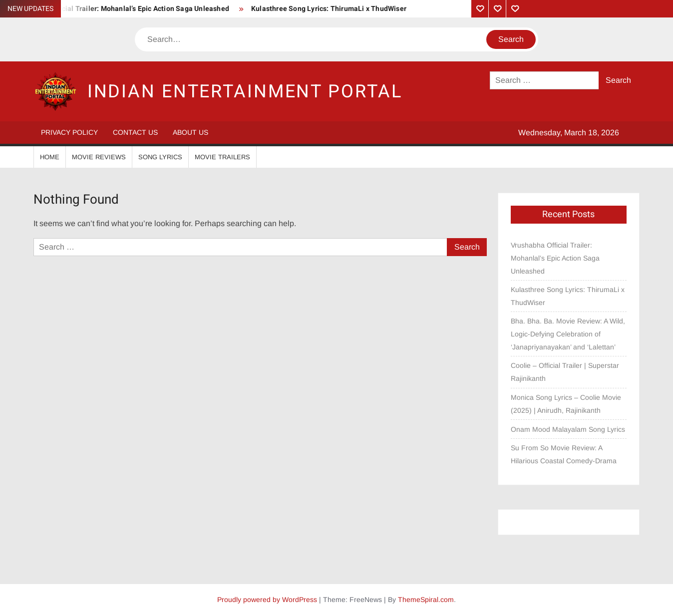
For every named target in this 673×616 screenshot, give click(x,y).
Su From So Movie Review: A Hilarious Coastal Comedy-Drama (564, 454)
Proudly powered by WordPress (267, 600)
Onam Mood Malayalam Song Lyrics (568, 429)
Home (50, 157)
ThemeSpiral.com (426, 600)
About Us (190, 132)
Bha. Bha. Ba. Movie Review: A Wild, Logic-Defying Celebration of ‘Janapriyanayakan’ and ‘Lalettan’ (568, 334)
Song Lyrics (160, 157)
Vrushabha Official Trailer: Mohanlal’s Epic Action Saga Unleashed (121, 9)
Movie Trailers (222, 157)
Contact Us (135, 132)
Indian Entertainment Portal (245, 92)
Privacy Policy (69, 132)
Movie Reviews (99, 157)
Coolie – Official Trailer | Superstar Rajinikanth (565, 372)
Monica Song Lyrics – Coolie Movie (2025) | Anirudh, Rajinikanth (566, 404)
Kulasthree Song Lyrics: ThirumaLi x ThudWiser (329, 9)
